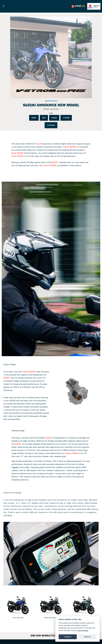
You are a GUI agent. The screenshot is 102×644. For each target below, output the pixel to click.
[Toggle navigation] (3, 6)
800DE (54, 162)
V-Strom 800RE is (70, 147)
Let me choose (83, 631)
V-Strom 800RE (50, 166)
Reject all (87, 637)
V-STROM (66, 118)
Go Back (51, 125)
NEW (44, 118)
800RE (34, 118)
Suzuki (54, 118)
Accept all (68, 637)
